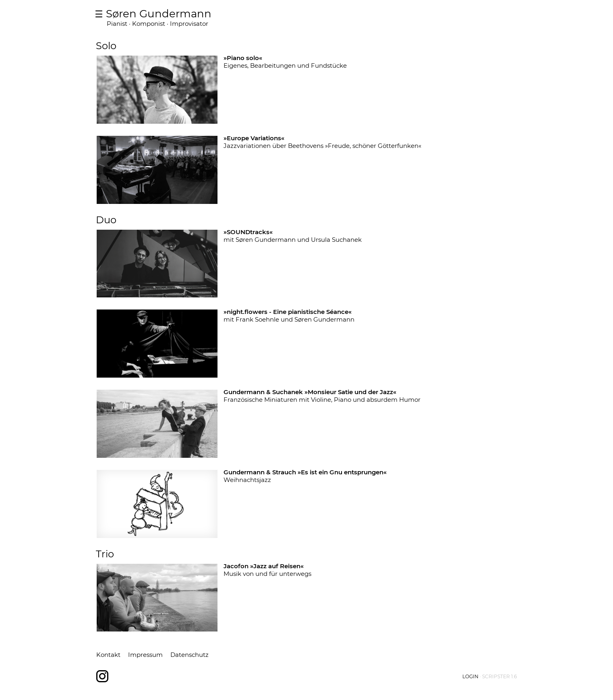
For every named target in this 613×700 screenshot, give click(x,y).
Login (470, 676)
